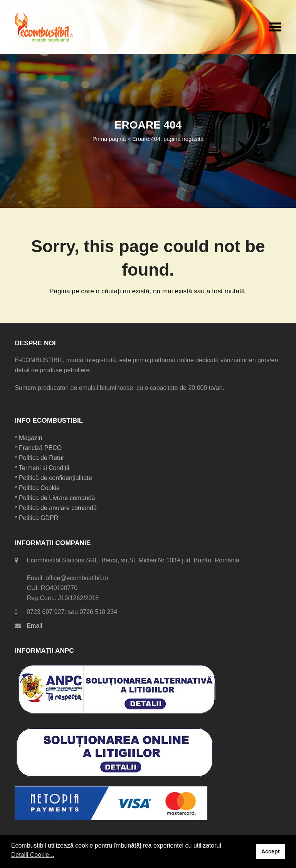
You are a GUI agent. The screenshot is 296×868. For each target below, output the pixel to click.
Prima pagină (109, 139)
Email (34, 626)
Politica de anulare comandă (57, 508)
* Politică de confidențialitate (53, 478)
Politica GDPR (39, 518)
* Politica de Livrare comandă (55, 498)
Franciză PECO (40, 448)
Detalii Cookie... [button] (33, 855)
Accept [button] (271, 851)
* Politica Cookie (37, 488)
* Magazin (28, 438)
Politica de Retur (41, 458)
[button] (275, 27)
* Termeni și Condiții (42, 468)
